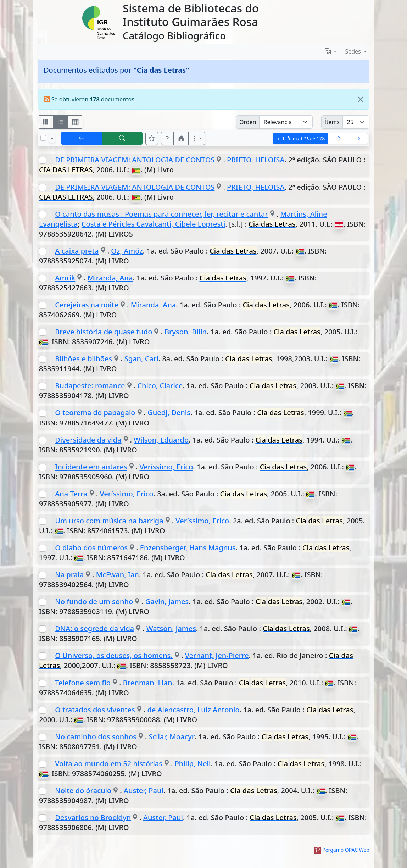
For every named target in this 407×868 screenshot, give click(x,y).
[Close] (361, 99)
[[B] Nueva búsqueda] (122, 138)
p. (300, 138)
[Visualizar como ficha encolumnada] (61, 122)
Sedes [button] (354, 51)
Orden (248, 122)
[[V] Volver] (82, 138)
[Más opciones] (197, 138)
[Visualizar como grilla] (76, 122)
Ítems (332, 122)
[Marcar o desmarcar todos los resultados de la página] (43, 138)
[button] (167, 138)
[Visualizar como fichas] (45, 122)
